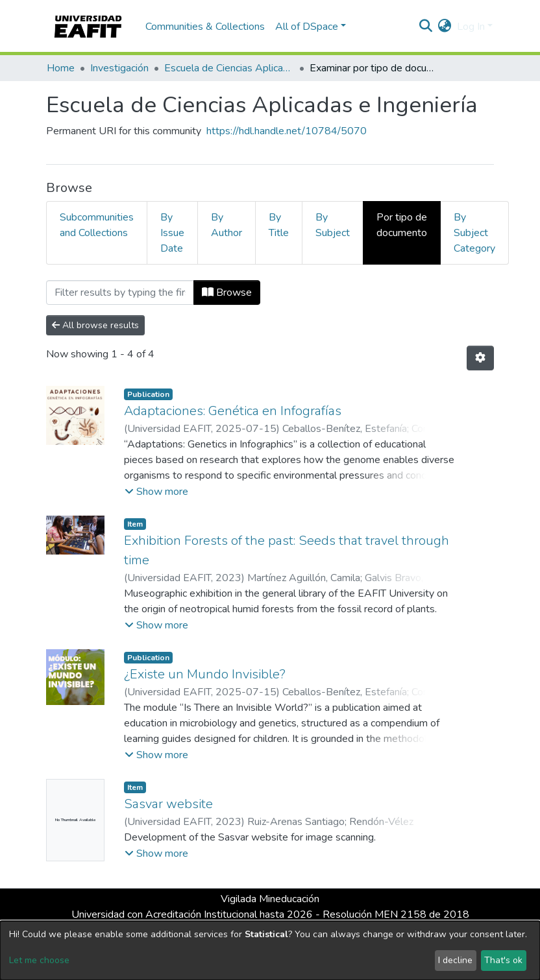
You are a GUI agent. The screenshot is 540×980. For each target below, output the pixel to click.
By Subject (333, 225)
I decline (455, 960)
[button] (445, 27)
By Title (279, 225)
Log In (471, 27)
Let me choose (39, 960)
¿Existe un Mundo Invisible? (205, 674)
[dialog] (270, 950)
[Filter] (120, 293)
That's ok (503, 960)
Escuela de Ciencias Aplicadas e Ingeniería (229, 68)
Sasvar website (168, 804)
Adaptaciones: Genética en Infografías (233, 411)
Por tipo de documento (402, 225)
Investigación (119, 68)
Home (61, 68)
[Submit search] (426, 27)
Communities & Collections (205, 27)
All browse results (95, 325)
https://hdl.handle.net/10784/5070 (287, 131)
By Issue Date (172, 233)
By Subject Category (474, 233)
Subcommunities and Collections (97, 225)
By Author (227, 225)
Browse (227, 293)
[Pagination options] (480, 358)
